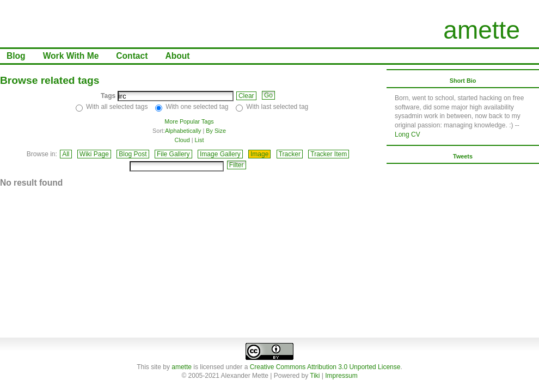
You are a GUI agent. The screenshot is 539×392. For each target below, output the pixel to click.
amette (482, 30)
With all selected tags (117, 107)
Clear (246, 96)
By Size (216, 131)
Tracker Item (329, 154)
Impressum (341, 376)
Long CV (408, 134)
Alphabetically (183, 131)
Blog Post (133, 154)
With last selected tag (277, 107)
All (66, 154)
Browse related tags (50, 80)
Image (259, 154)
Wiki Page (94, 154)
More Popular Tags (189, 121)
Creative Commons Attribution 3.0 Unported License (325, 367)
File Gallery (173, 154)
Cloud (182, 140)
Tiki (315, 376)
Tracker (290, 154)
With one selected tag (197, 107)
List (200, 140)
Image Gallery (220, 154)
